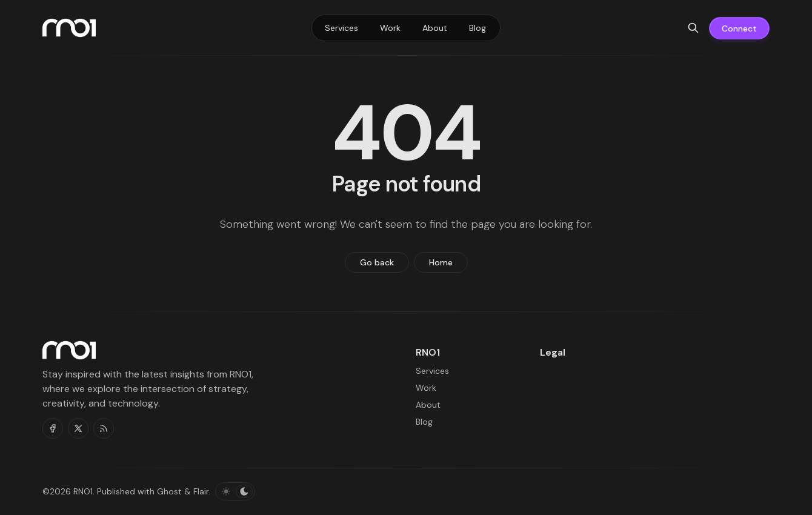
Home (441, 262)
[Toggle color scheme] (235, 491)
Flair (201, 491)
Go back (377, 262)
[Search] (693, 28)
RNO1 (83, 491)
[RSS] (104, 428)
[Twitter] (78, 428)
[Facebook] (53, 428)
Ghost (169, 491)
